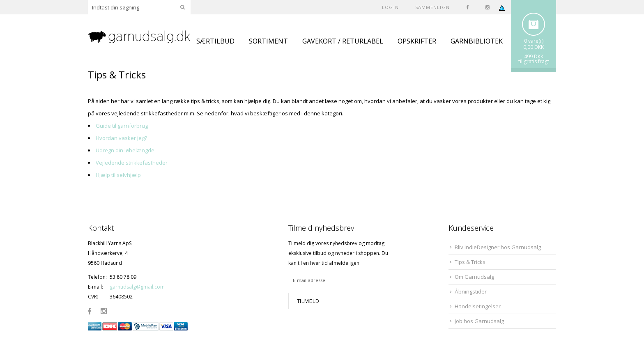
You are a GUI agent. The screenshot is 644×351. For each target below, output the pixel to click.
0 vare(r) (534, 41)
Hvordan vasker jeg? (121, 138)
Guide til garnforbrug (122, 126)
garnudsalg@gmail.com (137, 287)
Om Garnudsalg (474, 277)
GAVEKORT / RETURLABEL (343, 41)
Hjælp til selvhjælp (118, 175)
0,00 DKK (534, 47)
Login (390, 7)
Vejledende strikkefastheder (132, 163)
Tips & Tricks (470, 262)
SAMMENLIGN (432, 7)
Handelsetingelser (478, 306)
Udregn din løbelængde (125, 150)
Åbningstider (471, 291)
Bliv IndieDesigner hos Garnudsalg (498, 247)
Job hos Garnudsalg (479, 321)
